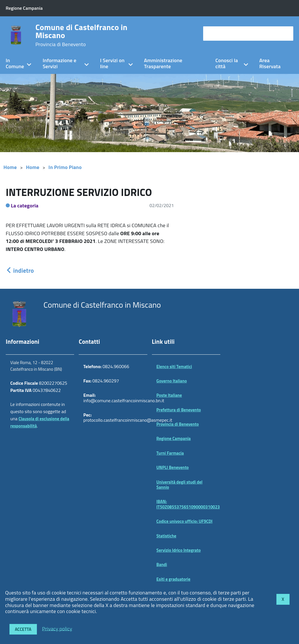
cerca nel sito (219, 33)
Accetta (23, 629)
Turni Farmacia (170, 453)
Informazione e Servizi (60, 63)
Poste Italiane (169, 395)
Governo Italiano (172, 381)
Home (10, 167)
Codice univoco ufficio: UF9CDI (185, 521)
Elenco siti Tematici (174, 367)
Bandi (162, 565)
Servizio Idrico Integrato (179, 550)
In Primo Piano (65, 167)
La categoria (25, 206)
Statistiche (167, 536)
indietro (20, 270)
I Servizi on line (112, 63)
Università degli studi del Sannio (180, 485)
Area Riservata (270, 63)
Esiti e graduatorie (174, 579)
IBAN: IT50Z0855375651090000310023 (188, 504)
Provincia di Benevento (178, 424)
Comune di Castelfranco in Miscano (82, 35)
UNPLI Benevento (173, 467)
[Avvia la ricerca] (286, 34)
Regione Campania (174, 438)
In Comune (15, 63)
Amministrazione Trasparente (163, 63)
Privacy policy (57, 628)
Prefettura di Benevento (179, 410)
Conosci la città (227, 63)
